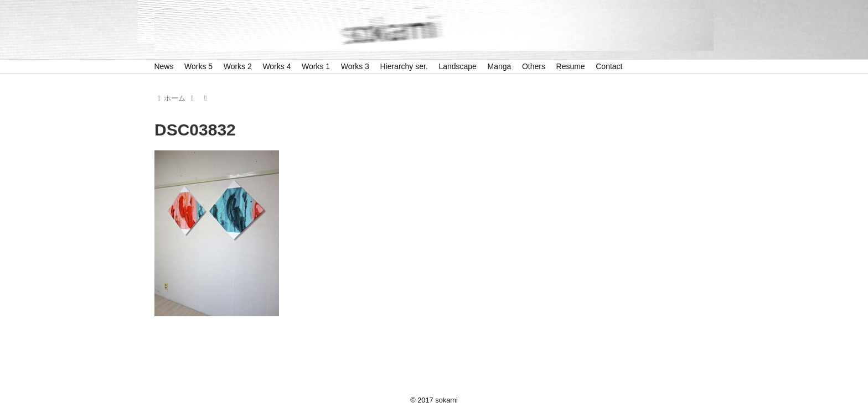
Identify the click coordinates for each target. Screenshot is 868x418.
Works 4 (277, 66)
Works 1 (316, 66)
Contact (609, 66)
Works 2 (238, 66)
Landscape (458, 66)
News (164, 66)
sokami (446, 400)
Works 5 (198, 66)
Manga (500, 66)
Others (534, 66)
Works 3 (355, 66)
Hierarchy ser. (404, 66)
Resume (571, 66)
